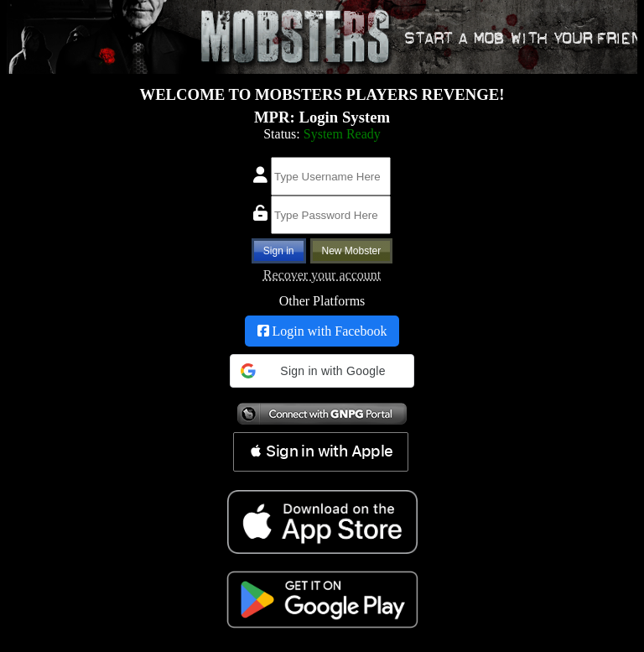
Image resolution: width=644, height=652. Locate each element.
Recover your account (322, 275)
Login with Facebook (322, 331)
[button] (322, 371)
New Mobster (352, 251)
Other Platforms (322, 301)
